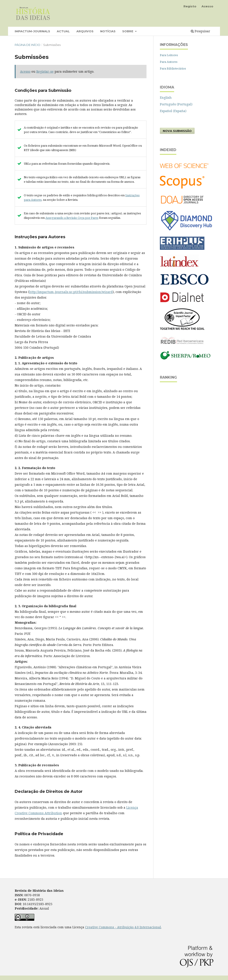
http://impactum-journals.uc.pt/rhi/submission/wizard (71, 292)
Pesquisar (201, 31)
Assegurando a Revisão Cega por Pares (72, 218)
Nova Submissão (177, 131)
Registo (190, 6)
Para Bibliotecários (173, 68)
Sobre (128, 31)
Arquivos (85, 31)
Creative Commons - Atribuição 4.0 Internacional (123, 927)
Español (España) (173, 111)
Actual (63, 31)
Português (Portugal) (176, 104)
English (166, 97)
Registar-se (45, 71)
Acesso (207, 6)
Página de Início (27, 45)
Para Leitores (169, 55)
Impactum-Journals (32, 31)
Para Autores (169, 62)
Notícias (108, 31)
